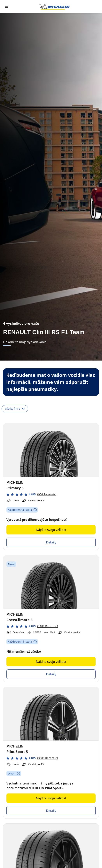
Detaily (51, 542)
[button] (31, 494)
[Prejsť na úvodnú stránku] (55, 7)
